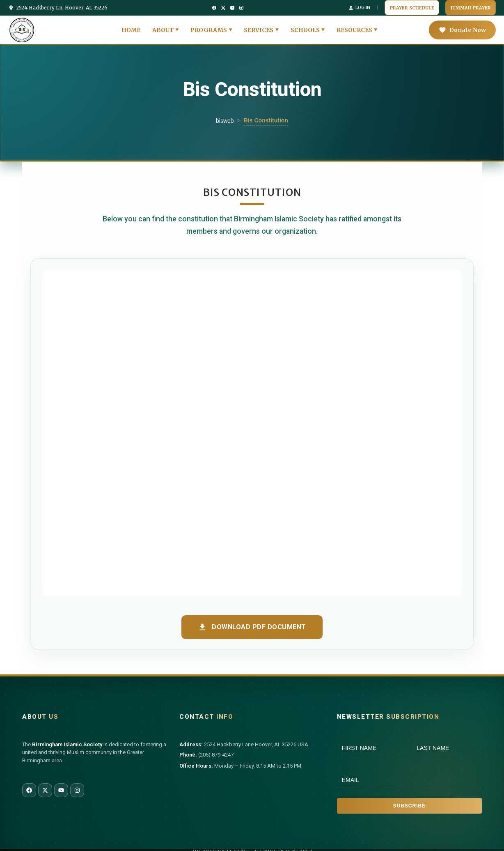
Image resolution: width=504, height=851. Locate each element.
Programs (209, 26)
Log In (381, 6)
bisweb (225, 117)
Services (259, 26)
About (163, 26)
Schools (305, 26)
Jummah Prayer (476, 6)
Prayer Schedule (428, 6)
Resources (354, 26)
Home (131, 26)
